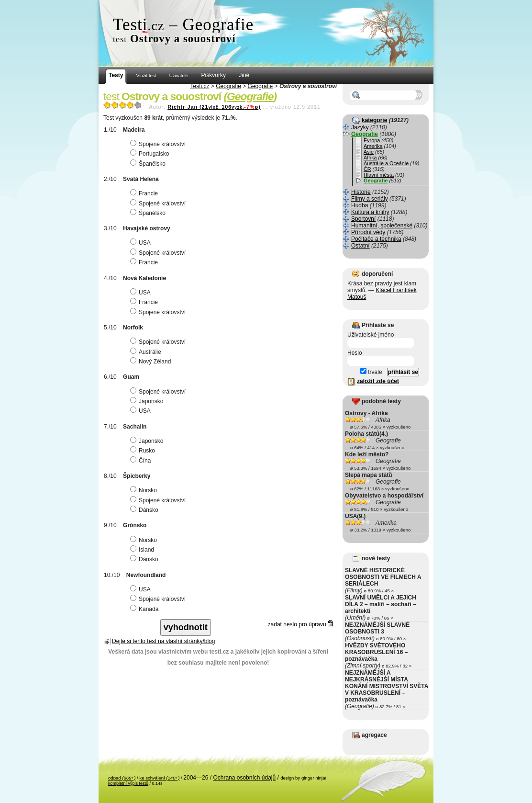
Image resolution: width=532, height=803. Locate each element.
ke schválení (159, 778)
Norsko (145, 490)
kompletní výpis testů (128, 783)
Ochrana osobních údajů (244, 778)
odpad (122, 778)
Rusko (144, 451)
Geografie (228, 86)
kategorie (374, 120)
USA (142, 243)
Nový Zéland (152, 362)
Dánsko (145, 510)
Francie (145, 193)
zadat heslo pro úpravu (300, 624)
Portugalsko (151, 154)
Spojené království (159, 144)
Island (143, 550)
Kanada (145, 609)
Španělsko (149, 164)
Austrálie (147, 352)
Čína (142, 461)
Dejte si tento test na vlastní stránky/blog (163, 641)
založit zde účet (378, 381)
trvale (371, 372)
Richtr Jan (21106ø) (214, 107)
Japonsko (148, 401)
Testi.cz (199, 86)
